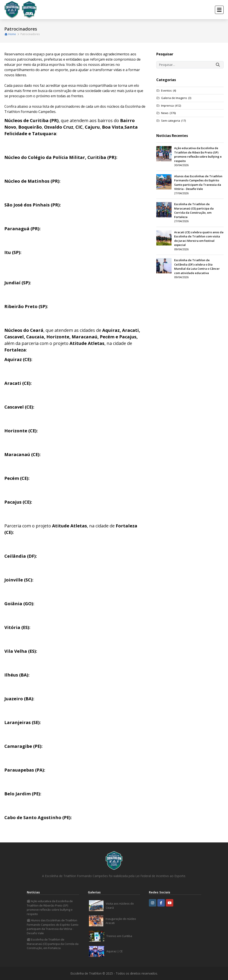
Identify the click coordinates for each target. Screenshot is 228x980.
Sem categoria (171, 121)
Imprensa (168, 106)
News (166, 113)
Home (10, 34)
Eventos (166, 91)
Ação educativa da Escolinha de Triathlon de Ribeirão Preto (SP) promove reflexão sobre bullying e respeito (50, 908)
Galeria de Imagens (174, 98)
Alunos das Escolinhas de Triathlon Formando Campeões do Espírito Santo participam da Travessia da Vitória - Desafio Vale (53, 927)
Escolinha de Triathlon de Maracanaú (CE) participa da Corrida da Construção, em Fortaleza (53, 944)
